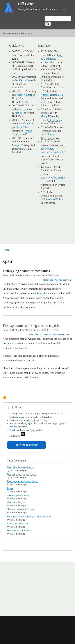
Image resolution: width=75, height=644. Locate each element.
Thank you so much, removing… (22, 481)
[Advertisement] (44, 587)
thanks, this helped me (17, 523)
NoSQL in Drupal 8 (25, 80)
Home (6, 250)
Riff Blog (26, 4)
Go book (31, 420)
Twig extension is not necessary (22, 474)
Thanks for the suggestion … (20, 467)
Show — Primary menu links (17, 33)
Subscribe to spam (4, 398)
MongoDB (18, 145)
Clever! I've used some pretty (20, 509)
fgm (33, 430)
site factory (54, 120)
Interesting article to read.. (19, 495)
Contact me (15, 417)
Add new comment (63, 280)
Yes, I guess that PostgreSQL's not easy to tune (29, 516)
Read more (48, 280)
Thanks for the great (16, 502)
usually (43, 293)
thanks (10, 488)
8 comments (46, 335)
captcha (11, 343)
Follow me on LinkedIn (26, 445)
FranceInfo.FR (51, 199)
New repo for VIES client (19, 530)
